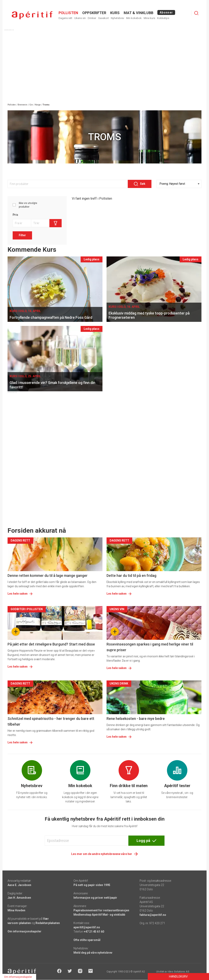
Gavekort (103, 18)
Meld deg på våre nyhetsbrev (93, 953)
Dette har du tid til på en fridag (131, 576)
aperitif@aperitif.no (87, 927)
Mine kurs (149, 18)
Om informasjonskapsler (24, 931)
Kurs (115, 13)
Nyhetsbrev (117, 18)
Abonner (166, 12)
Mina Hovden (16, 910)
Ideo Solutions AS (178, 972)
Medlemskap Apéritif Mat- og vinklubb (99, 915)
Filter (22, 235)
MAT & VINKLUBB (138, 13)
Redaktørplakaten (48, 923)
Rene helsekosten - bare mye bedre (136, 719)
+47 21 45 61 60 (94, 932)
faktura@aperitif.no (153, 915)
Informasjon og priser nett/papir (95, 898)
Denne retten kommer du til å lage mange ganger (48, 576)
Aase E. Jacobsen (19, 885)
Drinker (92, 18)
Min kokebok (134, 18)
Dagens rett (65, 18)
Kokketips (163, 18)
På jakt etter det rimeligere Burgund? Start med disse (51, 644)
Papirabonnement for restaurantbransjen (101, 910)
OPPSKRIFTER (94, 13)
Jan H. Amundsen (19, 898)
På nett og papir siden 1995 (92, 885)
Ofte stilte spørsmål (87, 940)
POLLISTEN (68, 13)
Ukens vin (80, 18)
